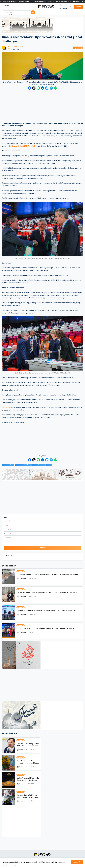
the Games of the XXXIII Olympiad (22, 146)
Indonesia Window (15, 47)
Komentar (7, 534)
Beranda (6, 6)
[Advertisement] (42, 106)
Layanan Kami (8, 15)
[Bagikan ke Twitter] (34, 88)
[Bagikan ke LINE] (38, 88)
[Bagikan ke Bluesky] (47, 88)
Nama (6, 517)
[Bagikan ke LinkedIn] (43, 88)
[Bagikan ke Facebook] (30, 88)
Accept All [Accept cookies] (77, 862)
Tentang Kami (8, 10)
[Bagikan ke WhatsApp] (56, 88)
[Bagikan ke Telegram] (51, 88)
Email (6, 526)
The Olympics (7, 407)
